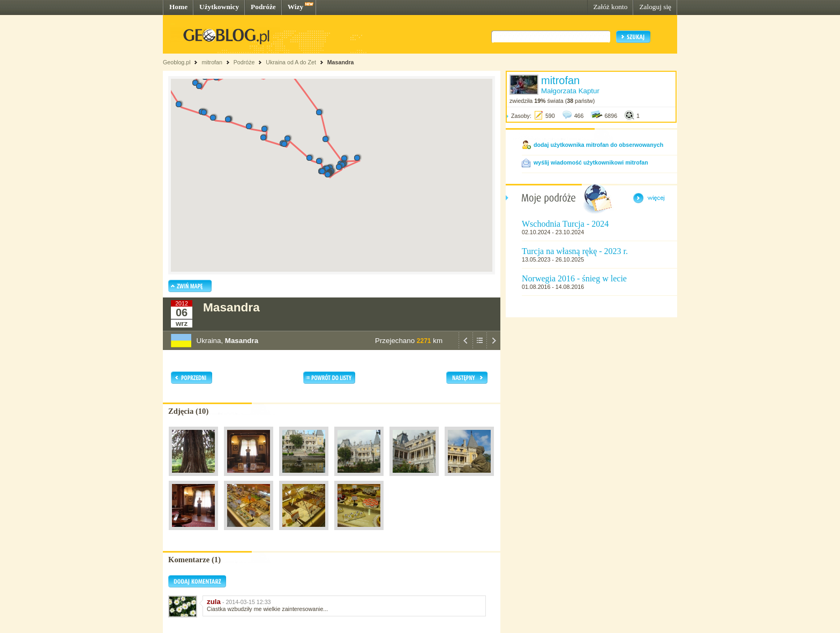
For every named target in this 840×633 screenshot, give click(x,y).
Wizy (295, 7)
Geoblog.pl (177, 62)
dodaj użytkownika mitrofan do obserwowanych (598, 145)
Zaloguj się (655, 7)
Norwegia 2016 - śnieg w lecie (574, 278)
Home (178, 7)
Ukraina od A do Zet (291, 62)
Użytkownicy (219, 7)
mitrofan (212, 62)
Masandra (341, 62)
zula (214, 602)
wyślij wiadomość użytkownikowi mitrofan (591, 162)
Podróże (263, 7)
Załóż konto (610, 7)
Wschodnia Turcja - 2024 (565, 224)
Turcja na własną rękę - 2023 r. (575, 251)
